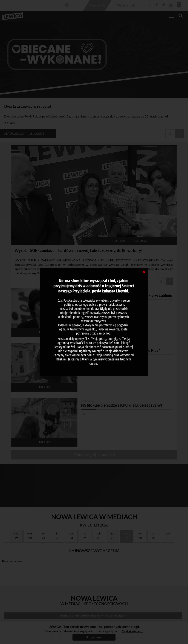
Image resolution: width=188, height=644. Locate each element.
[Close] (144, 272)
